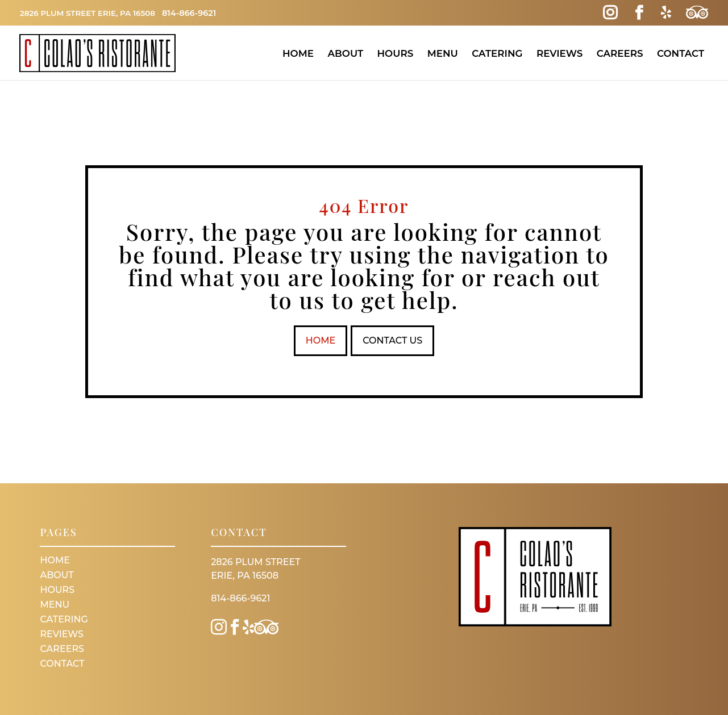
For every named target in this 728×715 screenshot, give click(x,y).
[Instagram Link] (610, 13)
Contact (681, 53)
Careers (620, 53)
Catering (497, 53)
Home (298, 53)
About (345, 53)
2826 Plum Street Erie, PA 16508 (93, 13)
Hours (395, 53)
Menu (443, 53)
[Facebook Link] (638, 13)
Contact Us (394, 340)
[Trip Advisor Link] (696, 13)
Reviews (559, 53)
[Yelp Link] (665, 13)
